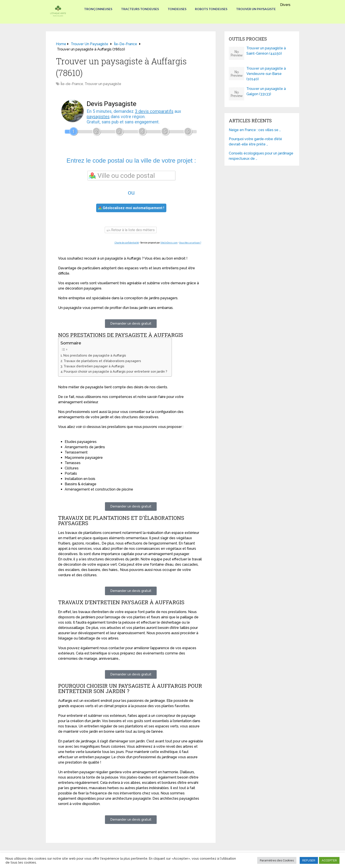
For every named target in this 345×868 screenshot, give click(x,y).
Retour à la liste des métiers (131, 230)
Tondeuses (177, 9)
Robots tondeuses (211, 9)
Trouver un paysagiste (256, 9)
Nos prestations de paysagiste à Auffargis (95, 355)
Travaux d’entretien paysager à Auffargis (94, 366)
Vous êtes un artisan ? (190, 243)
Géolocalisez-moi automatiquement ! (131, 208)
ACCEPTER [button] (329, 860)
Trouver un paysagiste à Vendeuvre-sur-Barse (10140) (266, 74)
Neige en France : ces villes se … (255, 130)
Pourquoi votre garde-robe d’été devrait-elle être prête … (255, 142)
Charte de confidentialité (127, 243)
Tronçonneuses (98, 9)
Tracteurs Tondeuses (140, 9)
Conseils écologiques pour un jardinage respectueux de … (261, 156)
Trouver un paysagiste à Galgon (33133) (266, 91)
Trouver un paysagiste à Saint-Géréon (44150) (266, 51)
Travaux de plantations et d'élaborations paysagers (102, 361)
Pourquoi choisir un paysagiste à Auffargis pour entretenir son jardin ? (116, 371)
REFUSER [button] (309, 860)
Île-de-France (72, 84)
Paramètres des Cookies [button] (277, 860)
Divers (285, 5)
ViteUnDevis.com (169, 243)
